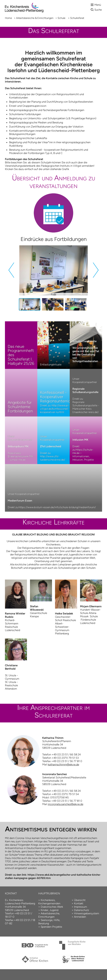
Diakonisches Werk (52, 907)
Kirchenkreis (48, 900)
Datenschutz (81, 910)
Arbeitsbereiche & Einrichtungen (35, 18)
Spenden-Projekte (51, 927)
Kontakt (79, 903)
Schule (62, 18)
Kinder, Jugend (50, 910)
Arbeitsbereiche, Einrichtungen (49, 915)
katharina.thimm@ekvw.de (63, 764)
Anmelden (80, 917)
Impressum (80, 907)
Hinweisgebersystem (87, 913)
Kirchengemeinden (49, 903)
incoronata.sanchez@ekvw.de (66, 804)
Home (8, 18)
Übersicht (80, 900)
